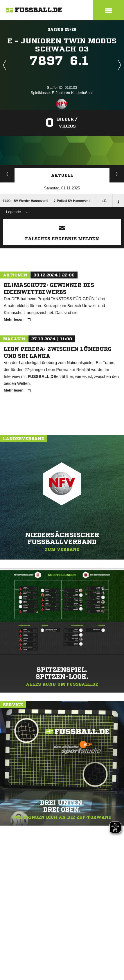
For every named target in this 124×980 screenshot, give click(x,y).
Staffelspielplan (7, 174)
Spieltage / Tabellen (117, 174)
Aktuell (62, 175)
